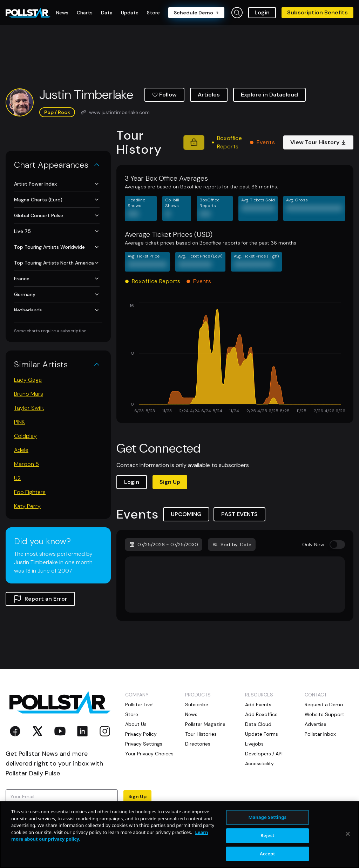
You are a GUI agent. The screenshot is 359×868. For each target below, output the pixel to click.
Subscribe (197, 705)
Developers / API (264, 754)
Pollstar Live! (139, 705)
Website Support (324, 714)
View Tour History (318, 142)
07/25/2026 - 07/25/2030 (164, 545)
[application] (235, 359)
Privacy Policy (141, 734)
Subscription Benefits (317, 12)
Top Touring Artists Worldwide (57, 247)
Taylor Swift (29, 408)
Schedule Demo (196, 13)
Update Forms (262, 734)
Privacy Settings (144, 744)
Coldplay (25, 436)
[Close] (348, 852)
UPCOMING (186, 514)
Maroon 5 (26, 464)
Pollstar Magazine (205, 724)
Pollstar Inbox (320, 734)
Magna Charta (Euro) (57, 200)
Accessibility (259, 763)
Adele (21, 450)
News (191, 714)
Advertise (316, 724)
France (57, 279)
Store (132, 714)
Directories (198, 744)
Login (262, 12)
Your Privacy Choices (149, 754)
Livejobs (254, 744)
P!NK (19, 422)
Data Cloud (258, 724)
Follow (164, 95)
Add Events (258, 705)
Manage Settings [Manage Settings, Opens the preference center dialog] (268, 835)
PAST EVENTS (239, 514)
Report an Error (40, 599)
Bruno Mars (29, 394)
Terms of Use (46, 817)
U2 (17, 478)
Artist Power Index (57, 184)
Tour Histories (201, 734)
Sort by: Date (232, 545)
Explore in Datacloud (269, 95)
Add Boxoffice (261, 714)
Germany (57, 294)
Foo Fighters (30, 492)
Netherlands (57, 310)
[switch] (337, 545)
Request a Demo (324, 705)
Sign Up (170, 482)
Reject (267, 853)
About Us (136, 724)
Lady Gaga (28, 380)
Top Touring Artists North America (57, 263)
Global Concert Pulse (57, 215)
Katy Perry (27, 506)
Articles (209, 95)
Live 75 (57, 231)
